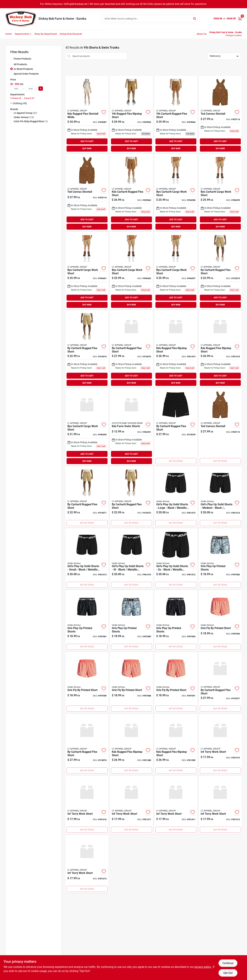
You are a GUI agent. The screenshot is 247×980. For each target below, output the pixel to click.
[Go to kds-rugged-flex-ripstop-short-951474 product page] (220, 349)
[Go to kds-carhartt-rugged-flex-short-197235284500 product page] (131, 193)
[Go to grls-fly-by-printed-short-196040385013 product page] (131, 683)
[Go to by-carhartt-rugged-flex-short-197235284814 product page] (220, 683)
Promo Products (22, 59)
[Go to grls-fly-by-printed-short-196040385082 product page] (220, 621)
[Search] (195, 18)
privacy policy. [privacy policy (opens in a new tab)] (203, 967)
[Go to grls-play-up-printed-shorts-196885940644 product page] (87, 621)
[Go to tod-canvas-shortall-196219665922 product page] (220, 427)
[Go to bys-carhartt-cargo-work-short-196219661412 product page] (176, 193)
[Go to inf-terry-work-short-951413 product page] (87, 864)
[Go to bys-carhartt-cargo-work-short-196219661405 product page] (176, 271)
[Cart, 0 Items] (240, 19)
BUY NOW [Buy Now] (87, 149)
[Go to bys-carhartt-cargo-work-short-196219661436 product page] (87, 271)
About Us (202, 34)
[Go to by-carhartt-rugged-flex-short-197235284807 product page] (87, 744)
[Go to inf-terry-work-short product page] (176, 805)
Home (9, 34)
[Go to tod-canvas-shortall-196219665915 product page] (220, 114)
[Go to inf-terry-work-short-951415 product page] (220, 744)
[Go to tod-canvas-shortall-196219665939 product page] (87, 193)
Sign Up (231, 18)
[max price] (31, 89)
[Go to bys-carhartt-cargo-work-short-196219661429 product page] (220, 193)
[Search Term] (150, 19)
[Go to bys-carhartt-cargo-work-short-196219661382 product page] (87, 427)
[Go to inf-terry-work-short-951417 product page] (131, 805)
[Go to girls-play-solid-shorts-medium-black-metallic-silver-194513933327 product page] (220, 497)
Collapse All (16, 98)
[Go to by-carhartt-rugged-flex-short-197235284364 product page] (131, 497)
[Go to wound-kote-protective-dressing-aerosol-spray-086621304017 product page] (87, 805)
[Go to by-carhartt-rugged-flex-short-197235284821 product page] (176, 427)
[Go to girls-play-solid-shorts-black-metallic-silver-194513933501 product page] (131, 559)
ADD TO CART (87, 141)
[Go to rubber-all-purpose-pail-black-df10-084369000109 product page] (220, 805)
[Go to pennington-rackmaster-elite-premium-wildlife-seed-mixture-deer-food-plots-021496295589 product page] (131, 427)
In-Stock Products (23, 69)
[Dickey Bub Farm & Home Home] (21, 19)
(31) (25, 113)
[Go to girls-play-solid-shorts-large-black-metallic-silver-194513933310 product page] (176, 497)
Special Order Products (26, 74)
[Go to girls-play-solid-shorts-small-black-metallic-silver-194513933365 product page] (87, 559)
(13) (24, 117)
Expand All (29, 98)
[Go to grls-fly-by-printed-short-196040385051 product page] (176, 683)
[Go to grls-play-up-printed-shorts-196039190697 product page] (220, 559)
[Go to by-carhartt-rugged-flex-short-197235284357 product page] (87, 497)
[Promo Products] (11, 59)
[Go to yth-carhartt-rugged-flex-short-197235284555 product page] (176, 114)
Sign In (218, 18)
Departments (22, 34)
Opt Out (228, 973)
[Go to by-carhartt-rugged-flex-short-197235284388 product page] (87, 349)
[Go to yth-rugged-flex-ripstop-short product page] (131, 114)
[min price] (16, 89)
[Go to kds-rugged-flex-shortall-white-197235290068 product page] (87, 114)
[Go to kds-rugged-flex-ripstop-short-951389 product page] (176, 744)
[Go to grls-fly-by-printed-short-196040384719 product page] (87, 683)
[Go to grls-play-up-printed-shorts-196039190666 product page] (131, 621)
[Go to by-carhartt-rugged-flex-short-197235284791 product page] (131, 349)
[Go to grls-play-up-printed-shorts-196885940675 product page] (176, 621)
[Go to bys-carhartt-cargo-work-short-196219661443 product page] (131, 271)
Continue (228, 963)
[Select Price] (41, 89)
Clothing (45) (20, 103)
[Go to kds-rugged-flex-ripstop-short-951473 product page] (176, 349)
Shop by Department (46, 34)
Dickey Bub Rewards (71, 34)
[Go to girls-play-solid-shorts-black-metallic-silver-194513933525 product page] (176, 559)
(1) (31, 121)
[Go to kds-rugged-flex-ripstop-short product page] (131, 744)
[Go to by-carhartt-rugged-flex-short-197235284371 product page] (220, 271)
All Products (20, 64)
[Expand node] (11, 103)
